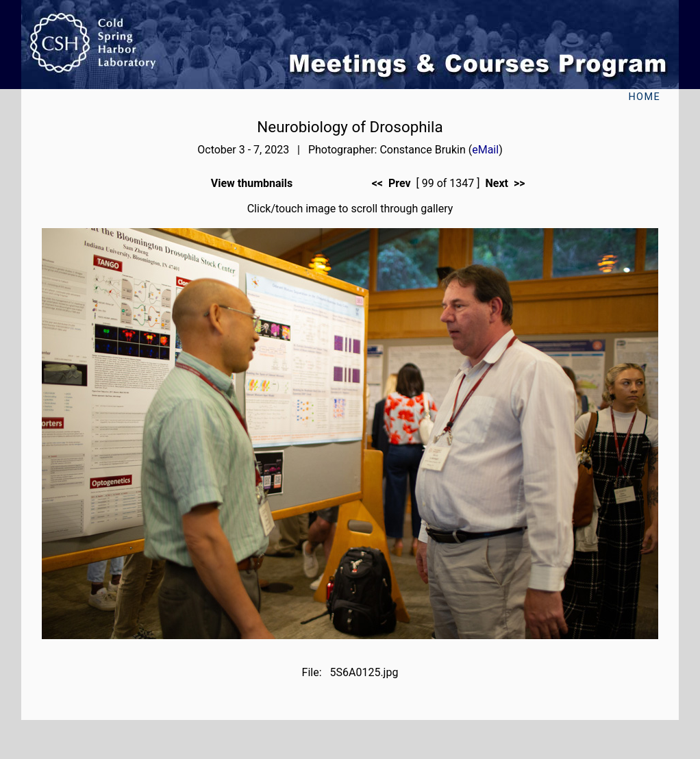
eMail (485, 150)
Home (644, 97)
